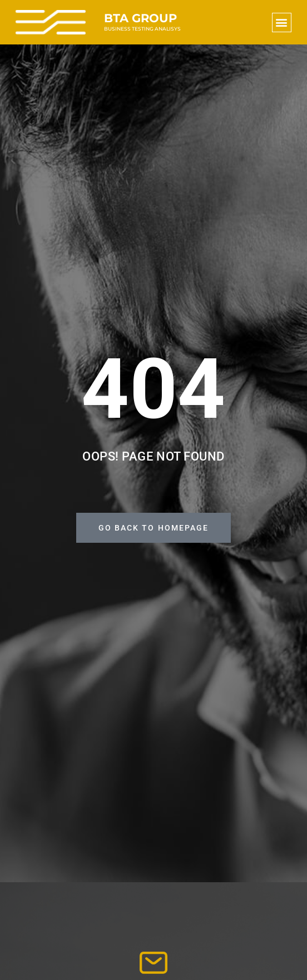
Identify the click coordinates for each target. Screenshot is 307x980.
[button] (282, 22)
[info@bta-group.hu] (153, 963)
